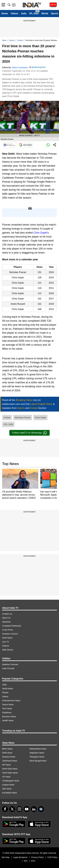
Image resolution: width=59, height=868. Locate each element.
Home (5, 13)
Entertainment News (11, 701)
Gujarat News (8, 785)
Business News (9, 717)
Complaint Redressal (12, 626)
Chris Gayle (40, 233)
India (24, 13)
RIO (26, 861)
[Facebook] (5, 809)
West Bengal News (38, 761)
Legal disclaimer (20, 857)
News (4, 40)
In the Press (8, 630)
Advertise (6, 622)
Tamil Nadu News (10, 773)
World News (8, 689)
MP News (6, 765)
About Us (6, 618)
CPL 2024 (8, 424)
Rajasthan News (37, 753)
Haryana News (9, 757)
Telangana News (37, 757)
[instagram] (19, 809)
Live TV (6, 642)
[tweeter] (12, 809)
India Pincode (8, 668)
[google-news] (41, 809)
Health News (8, 721)
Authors (6, 646)
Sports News (8, 705)
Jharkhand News (10, 761)
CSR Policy (52, 857)
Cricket (20, 40)
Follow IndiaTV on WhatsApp (29, 433)
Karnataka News (10, 793)
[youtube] (27, 809)
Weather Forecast (10, 664)
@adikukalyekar (39, 67)
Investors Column (10, 634)
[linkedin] (34, 809)
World (45, 13)
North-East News (10, 769)
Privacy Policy (37, 857)
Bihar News (7, 749)
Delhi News (7, 753)
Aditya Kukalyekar (20, 67)
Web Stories (8, 650)
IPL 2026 (34, 13)
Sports (55, 13)
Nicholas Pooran (23, 417)
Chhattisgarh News (11, 781)
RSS (33, 861)
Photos (5, 693)
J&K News (7, 789)
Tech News (7, 709)
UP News (6, 777)
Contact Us (7, 614)
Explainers (7, 713)
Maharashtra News (38, 749)
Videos (14, 13)
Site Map (5, 857)
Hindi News (7, 638)
